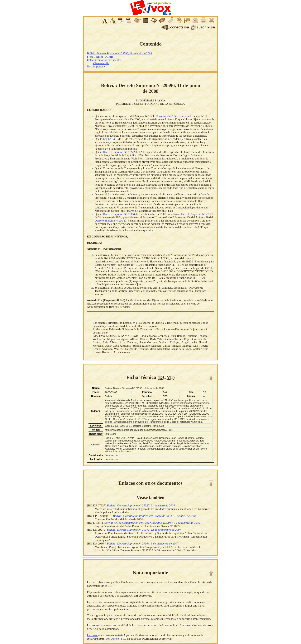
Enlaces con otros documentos (104, 60)
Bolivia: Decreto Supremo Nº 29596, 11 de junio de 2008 (119, 53)
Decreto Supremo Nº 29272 (119, 152)
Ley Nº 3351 (110, 139)
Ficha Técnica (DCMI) (100, 57)
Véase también (101, 63)
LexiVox (92, 635)
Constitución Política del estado (174, 116)
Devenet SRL (119, 639)
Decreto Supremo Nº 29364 (119, 214)
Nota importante (96, 66)
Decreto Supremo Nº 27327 (197, 214)
